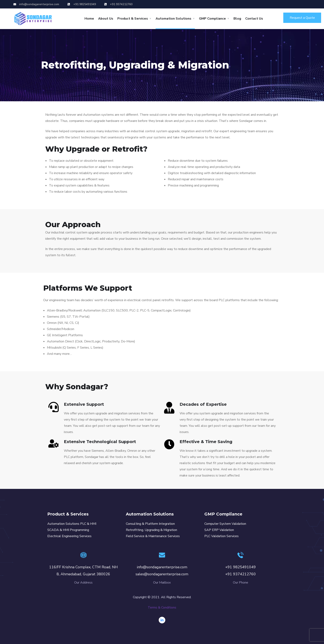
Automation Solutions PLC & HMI (72, 524)
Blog (237, 19)
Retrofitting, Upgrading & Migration (151, 530)
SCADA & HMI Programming (68, 530)
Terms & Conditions (162, 607)
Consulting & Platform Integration (150, 524)
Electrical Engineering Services (69, 536)
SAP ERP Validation (219, 530)
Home (89, 19)
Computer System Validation (225, 524)
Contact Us (254, 19)
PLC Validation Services (222, 536)
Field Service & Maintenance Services (153, 536)
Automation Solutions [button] (173, 19)
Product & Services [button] (133, 19)
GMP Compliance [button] (212, 19)
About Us (106, 19)
